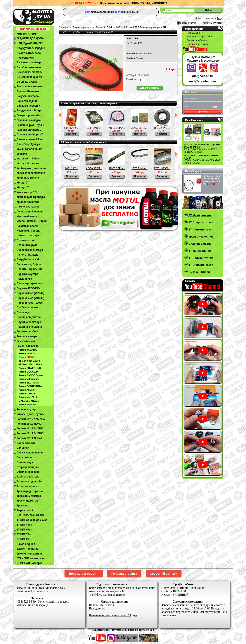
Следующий (176, 115)
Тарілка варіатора (28, 477)
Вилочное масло (200, 244)
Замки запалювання (29, 149)
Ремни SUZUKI (27, 357)
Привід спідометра (28, 317)
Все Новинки (194, 120)
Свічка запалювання (30, 453)
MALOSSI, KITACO (29, 401)
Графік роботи (183, 584)
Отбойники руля (27, 245)
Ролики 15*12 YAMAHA (31, 419)
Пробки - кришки (27, 308)
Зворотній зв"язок (164, 574)
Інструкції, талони (28, 164)
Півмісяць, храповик (30, 283)
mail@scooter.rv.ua (203, 81)
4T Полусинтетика (200, 258)
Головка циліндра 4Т (30, 135)
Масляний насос (27, 216)
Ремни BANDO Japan (31, 375)
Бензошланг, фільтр (29, 77)
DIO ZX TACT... (162, 128)
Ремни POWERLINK (30, 368)
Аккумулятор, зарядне (31, 48)
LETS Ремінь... (140, 168)
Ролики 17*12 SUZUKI (30, 433)
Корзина (191, 92)
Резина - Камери (27, 336)
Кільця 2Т (23, 183)
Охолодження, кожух (30, 250)
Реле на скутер (26, 409)
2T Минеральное (200, 215)
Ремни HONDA (27, 353)
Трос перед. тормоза (30, 491)
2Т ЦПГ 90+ (23, 539)
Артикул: (131, 75)
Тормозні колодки (28, 486)
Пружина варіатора (29, 322)
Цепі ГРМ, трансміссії (30, 515)
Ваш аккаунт (189, 23)
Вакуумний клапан (28, 96)
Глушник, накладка (28, 120)
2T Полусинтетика (200, 222)
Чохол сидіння (26, 544)
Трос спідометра (27, 501)
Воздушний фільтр (29, 111)
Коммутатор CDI (27, 192)
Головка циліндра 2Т (30, 130)
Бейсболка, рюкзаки (29, 72)
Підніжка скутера (27, 274)
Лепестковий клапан (30, 212)
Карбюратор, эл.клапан (31, 168)
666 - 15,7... (71, 168)
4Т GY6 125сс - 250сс (30, 364)
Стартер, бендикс (28, 467)
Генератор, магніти (28, 115)
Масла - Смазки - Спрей (31, 221)
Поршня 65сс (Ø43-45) (30, 298)
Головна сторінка (124, 574)
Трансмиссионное (201, 237)
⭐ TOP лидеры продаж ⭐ (33, 29)
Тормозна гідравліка (29, 482)
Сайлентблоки (26, 443)
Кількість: (132, 79)
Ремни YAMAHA (28, 350)
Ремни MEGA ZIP (28, 372)
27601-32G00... (162, 168)
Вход (220, 18)
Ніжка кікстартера (28, 235)
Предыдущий (60, 115)
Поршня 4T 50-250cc (29, 288)
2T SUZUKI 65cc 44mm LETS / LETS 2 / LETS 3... (200, 151)
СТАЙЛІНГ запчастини (31, 558)
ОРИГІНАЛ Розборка (29, 563)
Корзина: (208, 23)
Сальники (23, 448)
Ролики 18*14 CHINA (29, 438)
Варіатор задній (27, 101)
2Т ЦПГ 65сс (24, 530)
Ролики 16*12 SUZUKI (30, 429)
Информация (194, 29)
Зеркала (22, 154)
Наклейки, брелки (28, 226)
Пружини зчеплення (29, 327)
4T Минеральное (200, 251)
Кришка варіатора (28, 202)
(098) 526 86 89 (203, 76)
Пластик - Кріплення (29, 269)
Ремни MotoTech (28, 397)
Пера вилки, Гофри (29, 264)
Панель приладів (27, 255)
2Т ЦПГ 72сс (24, 534)
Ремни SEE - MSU (28, 383)
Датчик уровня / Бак (29, 139)
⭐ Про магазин (192, 33)
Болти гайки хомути (29, 86)
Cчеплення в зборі (28, 472)
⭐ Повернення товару (196, 44)
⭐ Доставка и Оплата (195, 40)
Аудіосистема (25, 58)
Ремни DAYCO (27, 394)
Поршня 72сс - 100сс (30, 303)
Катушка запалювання (31, 173)
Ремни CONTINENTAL (31, 386)
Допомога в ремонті (84, 574)
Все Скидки (193, 171)
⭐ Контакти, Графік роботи (198, 36)
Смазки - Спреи (199, 272)
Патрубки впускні (28, 259)
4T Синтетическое (200, 265)
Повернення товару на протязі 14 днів (113, 615)
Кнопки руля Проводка (31, 197)
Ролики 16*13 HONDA (30, 424)
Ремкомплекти (26, 341)
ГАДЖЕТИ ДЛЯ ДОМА (30, 38)
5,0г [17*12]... (94, 128)
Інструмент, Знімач (28, 159)
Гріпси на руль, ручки (30, 125)
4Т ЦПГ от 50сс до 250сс (32, 520)
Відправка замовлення (112, 584)
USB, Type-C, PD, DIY (30, 43)
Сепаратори (24, 458)
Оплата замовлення (114, 602)
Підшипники (24, 279)
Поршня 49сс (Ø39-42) (30, 293)
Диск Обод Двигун (28, 144)
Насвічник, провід (28, 231)
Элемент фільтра (27, 549)
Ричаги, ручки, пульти (30, 414)
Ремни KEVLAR (27, 390)
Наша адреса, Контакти (42, 584)
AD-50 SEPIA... (117, 128)
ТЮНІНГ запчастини (29, 554)
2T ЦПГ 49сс (24, 525)
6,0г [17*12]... (71, 128)
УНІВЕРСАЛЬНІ (26, 34)
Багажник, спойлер (29, 62)
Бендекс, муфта (27, 82)
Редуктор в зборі (27, 332)
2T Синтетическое (200, 230)
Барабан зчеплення (29, 67)
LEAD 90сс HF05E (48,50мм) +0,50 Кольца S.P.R (212, 179)
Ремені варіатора (27, 346)
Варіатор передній (28, 106)
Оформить (202, 112)
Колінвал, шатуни (28, 178)
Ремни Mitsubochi (29, 379)
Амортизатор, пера (29, 53)
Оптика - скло (25, 240)
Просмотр (71, 134)
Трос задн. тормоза (29, 496)
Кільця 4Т (23, 188)
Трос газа (22, 506)
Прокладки (23, 312)
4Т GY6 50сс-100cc (29, 361)
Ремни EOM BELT (28, 405)
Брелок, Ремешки (28, 91)
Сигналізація (25, 462)
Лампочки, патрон (28, 207)
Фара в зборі (25, 510)
